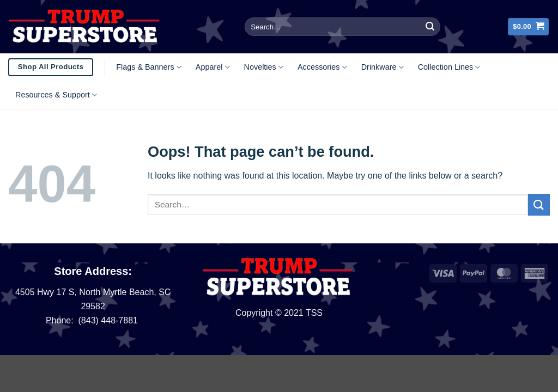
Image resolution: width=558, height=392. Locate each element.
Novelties (264, 67)
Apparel (213, 67)
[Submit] (430, 27)
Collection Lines (449, 67)
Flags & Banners (149, 67)
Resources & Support (56, 95)
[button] (528, 27)
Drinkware (383, 67)
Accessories (322, 67)
